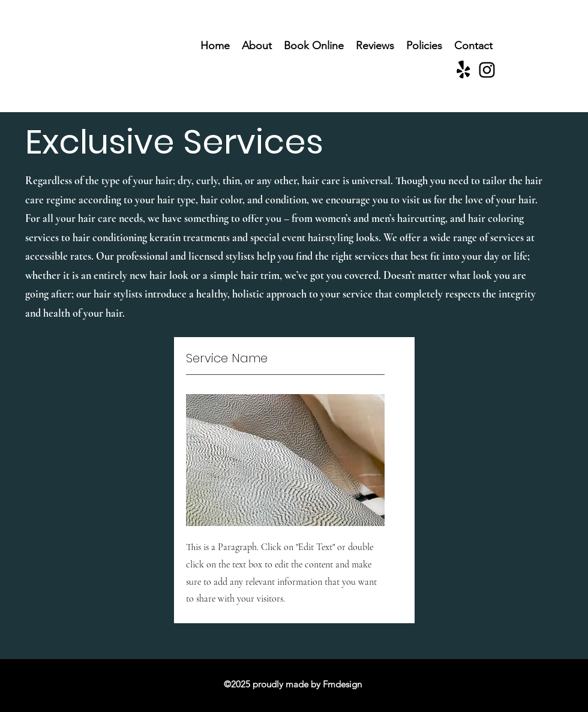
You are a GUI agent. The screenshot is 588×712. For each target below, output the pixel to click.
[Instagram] (487, 70)
